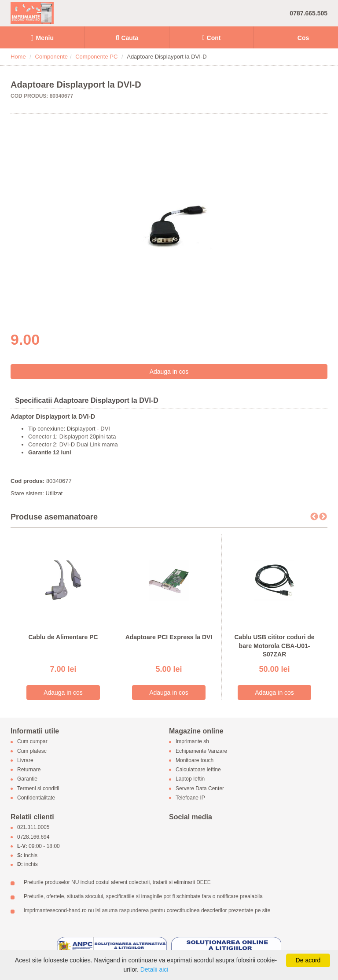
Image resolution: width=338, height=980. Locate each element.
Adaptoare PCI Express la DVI (169, 637)
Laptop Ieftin (190, 779)
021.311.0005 (33, 828)
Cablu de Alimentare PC (63, 637)
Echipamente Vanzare (201, 751)
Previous (314, 517)
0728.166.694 (33, 837)
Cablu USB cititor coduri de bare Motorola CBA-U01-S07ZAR (274, 646)
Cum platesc (32, 751)
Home (18, 57)
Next (323, 517)
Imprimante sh (192, 742)
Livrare (25, 760)
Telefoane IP (190, 798)
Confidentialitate (36, 798)
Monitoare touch (195, 760)
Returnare (29, 770)
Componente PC (96, 57)
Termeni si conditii (38, 788)
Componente (51, 57)
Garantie (27, 779)
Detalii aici (154, 969)
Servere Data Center (200, 788)
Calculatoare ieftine (198, 770)
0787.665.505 (309, 13)
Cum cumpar (32, 742)
